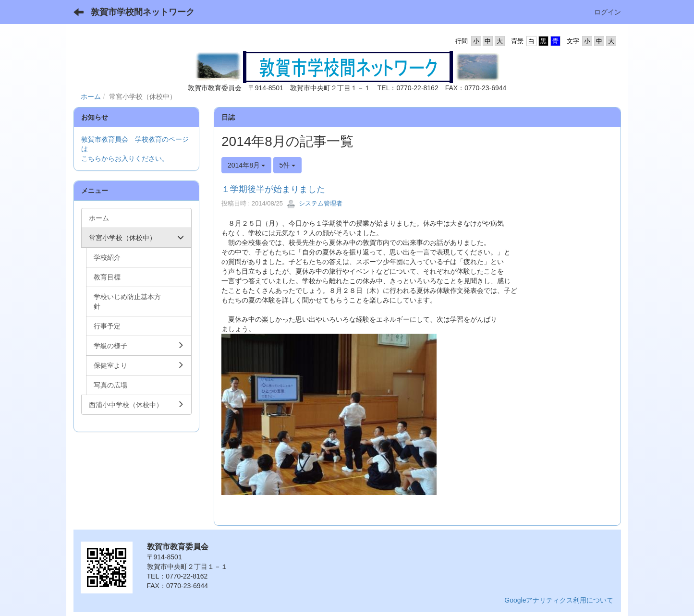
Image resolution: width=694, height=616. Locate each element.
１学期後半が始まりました (273, 189)
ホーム (91, 97)
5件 (288, 165)
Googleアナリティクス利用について (559, 600)
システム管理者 (314, 203)
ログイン (608, 12)
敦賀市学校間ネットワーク (143, 12)
